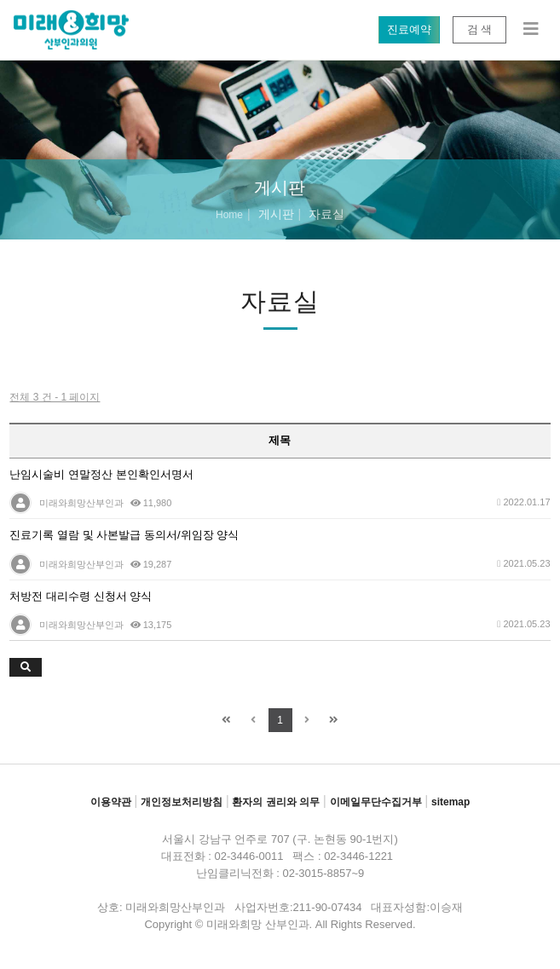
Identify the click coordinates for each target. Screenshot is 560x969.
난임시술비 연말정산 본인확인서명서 (101, 474)
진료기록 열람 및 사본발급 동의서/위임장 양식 (124, 535)
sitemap (450, 802)
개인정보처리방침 (182, 802)
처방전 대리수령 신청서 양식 (81, 596)
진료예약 (409, 29)
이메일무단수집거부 (376, 802)
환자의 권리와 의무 (276, 802)
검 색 (479, 29)
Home (229, 215)
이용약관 (111, 802)
